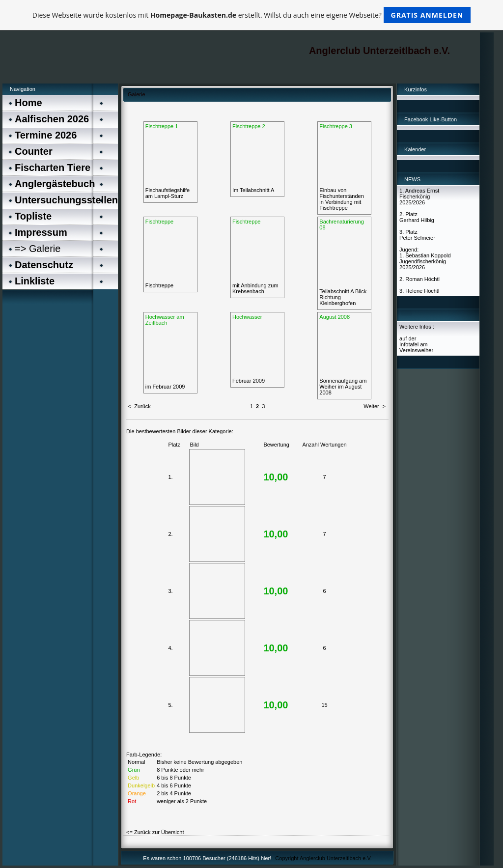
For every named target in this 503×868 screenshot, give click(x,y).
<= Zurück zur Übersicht (155, 832)
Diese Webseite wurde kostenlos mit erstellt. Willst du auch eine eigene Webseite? (252, 15)
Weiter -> (375, 406)
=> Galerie (38, 249)
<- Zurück (139, 406)
